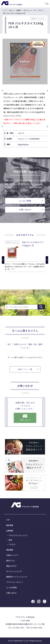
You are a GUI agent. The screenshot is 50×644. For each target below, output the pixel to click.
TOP (8, 520)
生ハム (12, 10)
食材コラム (11, 561)
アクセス (12, 544)
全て (9, 347)
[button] (47, 260)
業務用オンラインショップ (17, 577)
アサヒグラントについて (18, 535)
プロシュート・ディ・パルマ (33, 10)
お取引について (12, 555)
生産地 (19, 10)
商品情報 (10, 550)
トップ (5, 10)
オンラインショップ (14, 571)
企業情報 (10, 531)
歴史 (10, 540)
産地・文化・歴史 (35, 347)
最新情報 (10, 525)
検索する (41, 307)
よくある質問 (31, 201)
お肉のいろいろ (20, 347)
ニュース (25, 351)
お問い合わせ (31, 210)
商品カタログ (11, 566)
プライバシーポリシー (15, 582)
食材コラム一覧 (28, 376)
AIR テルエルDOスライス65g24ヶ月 (33, 244)
